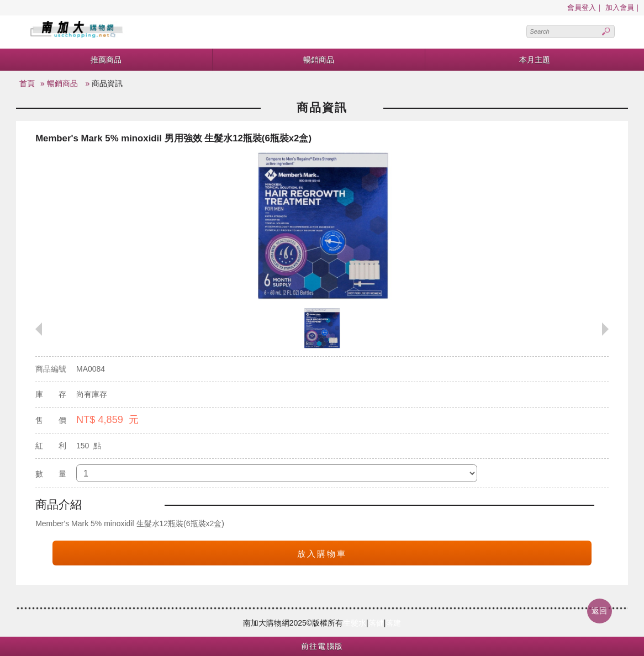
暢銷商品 (319, 60)
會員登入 (582, 7)
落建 (393, 623)
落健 (376, 623)
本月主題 (535, 60)
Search (606, 31)
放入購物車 (322, 554)
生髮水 (355, 623)
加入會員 (620, 7)
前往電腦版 (322, 646)
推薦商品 (106, 60)
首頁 (27, 83)
